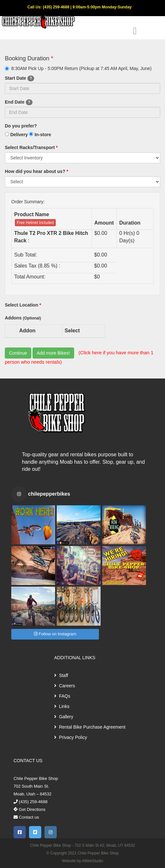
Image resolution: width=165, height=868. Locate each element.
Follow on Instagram (55, 634)
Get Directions (29, 809)
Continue (18, 353)
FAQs (62, 696)
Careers (65, 686)
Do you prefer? (21, 126)
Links (62, 706)
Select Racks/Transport (31, 147)
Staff (61, 675)
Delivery (16, 135)
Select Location (23, 305)
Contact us (26, 817)
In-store (40, 135)
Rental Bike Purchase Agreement (90, 727)
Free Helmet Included (35, 223)
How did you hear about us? (37, 171)
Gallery (64, 717)
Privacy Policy (71, 737)
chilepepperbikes (49, 494)
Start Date (19, 78)
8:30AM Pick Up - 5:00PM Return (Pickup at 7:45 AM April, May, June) (78, 68)
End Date (19, 102)
